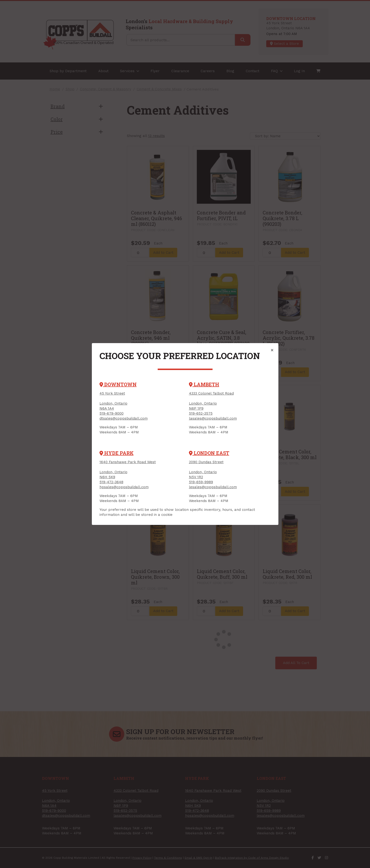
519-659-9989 (201, 482)
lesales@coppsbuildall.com (213, 487)
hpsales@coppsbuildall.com (124, 487)
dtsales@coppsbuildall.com (124, 418)
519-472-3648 (111, 482)
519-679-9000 (112, 413)
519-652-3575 (201, 413)
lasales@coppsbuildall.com (213, 418)
